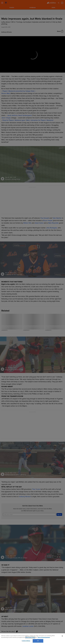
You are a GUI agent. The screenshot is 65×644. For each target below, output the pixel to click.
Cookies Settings (26, 641)
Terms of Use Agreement (44, 637)
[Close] (62, 636)
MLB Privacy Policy (30, 637)
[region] (32, 639)
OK (38, 641)
